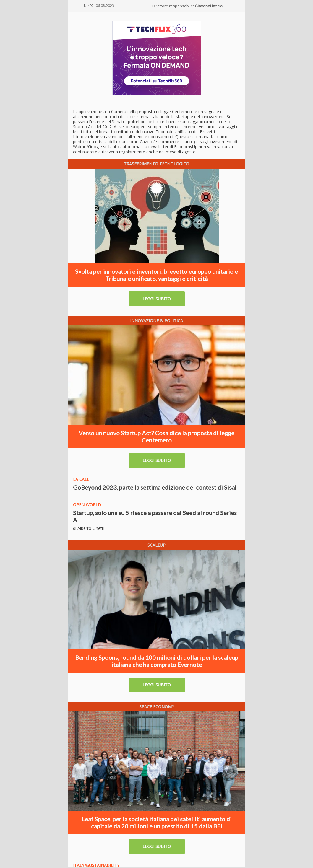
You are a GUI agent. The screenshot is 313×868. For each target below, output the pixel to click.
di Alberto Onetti (89, 528)
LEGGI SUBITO (157, 299)
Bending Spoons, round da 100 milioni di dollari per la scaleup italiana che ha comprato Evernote (157, 661)
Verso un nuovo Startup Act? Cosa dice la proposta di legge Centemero (156, 437)
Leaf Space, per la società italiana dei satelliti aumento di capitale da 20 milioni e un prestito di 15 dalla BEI (157, 823)
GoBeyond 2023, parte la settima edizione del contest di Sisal (155, 487)
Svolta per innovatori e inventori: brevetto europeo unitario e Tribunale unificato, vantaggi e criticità (156, 275)
